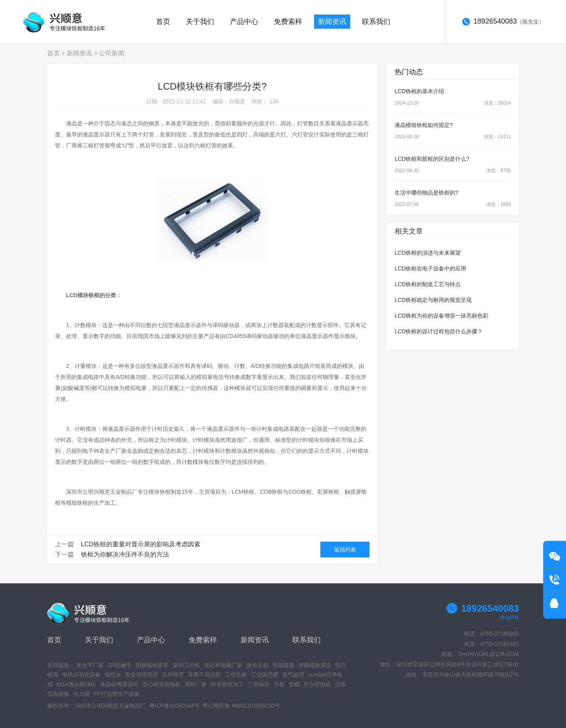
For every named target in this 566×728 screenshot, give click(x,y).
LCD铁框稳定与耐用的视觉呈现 (433, 300)
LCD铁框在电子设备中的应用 (430, 268)
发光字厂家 (90, 665)
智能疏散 (283, 665)
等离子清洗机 (204, 675)
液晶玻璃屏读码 (119, 684)
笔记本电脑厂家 (223, 665)
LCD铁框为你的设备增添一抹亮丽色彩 (441, 316)
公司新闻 (112, 53)
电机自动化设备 (81, 675)
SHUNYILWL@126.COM (488, 654)
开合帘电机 (317, 684)
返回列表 (345, 550)
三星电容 (259, 684)
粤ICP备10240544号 (175, 706)
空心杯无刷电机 (162, 684)
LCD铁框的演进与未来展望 (428, 253)
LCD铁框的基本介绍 (419, 91)
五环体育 (173, 675)
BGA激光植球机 (76, 684)
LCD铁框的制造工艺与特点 (428, 284)
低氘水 (113, 675)
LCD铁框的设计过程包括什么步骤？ (439, 331)
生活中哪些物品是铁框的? (426, 193)
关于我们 (200, 22)
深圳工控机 (186, 665)
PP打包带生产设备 (117, 694)
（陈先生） (503, 22)
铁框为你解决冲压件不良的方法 (125, 554)
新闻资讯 (332, 22)
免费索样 (288, 22)
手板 (279, 684)
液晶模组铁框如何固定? (424, 125)
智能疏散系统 (315, 665)
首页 (163, 22)
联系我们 (376, 22)
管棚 (294, 684)
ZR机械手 (120, 665)
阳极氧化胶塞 (152, 665)
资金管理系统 (141, 675)
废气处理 (293, 675)
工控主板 (236, 675)
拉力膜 (81, 694)
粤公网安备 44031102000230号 (241, 706)
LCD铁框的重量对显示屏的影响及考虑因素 (141, 544)
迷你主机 (257, 665)
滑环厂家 (196, 684)
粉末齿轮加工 (227, 684)
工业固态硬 (265, 675)
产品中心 (244, 22)
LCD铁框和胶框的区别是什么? (432, 159)
